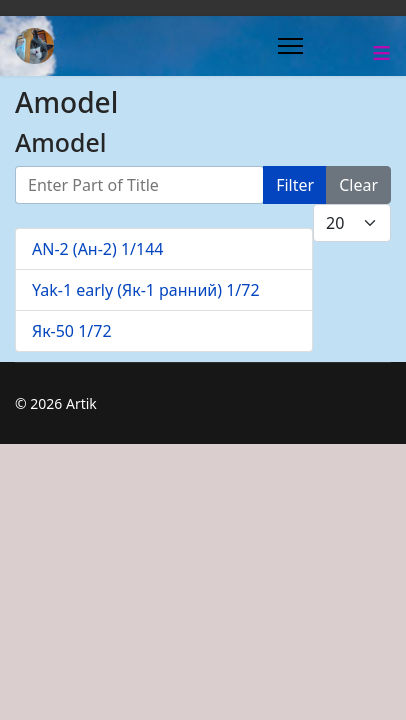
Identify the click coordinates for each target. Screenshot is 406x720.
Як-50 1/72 (72, 331)
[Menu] (290, 46)
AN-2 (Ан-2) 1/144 (98, 249)
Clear (358, 185)
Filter (295, 185)
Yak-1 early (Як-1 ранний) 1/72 (146, 290)
